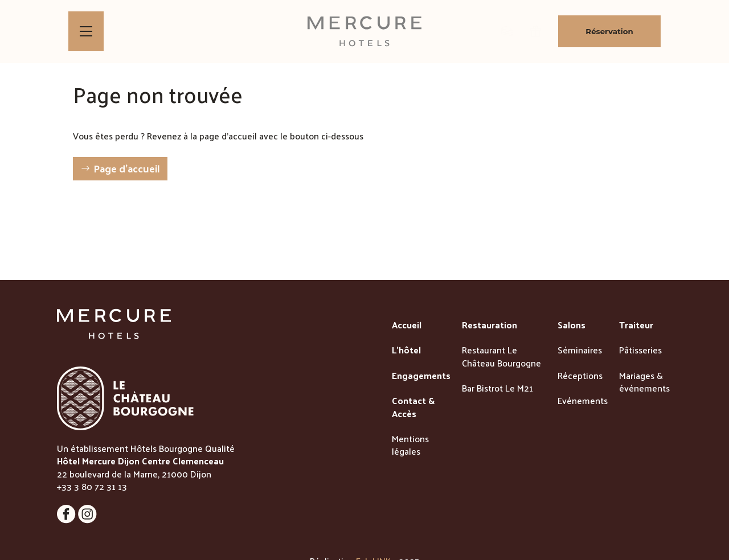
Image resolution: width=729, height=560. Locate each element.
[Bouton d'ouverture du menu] (86, 31)
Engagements (421, 376)
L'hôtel (406, 351)
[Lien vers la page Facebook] (67, 520)
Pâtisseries (640, 351)
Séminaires (580, 351)
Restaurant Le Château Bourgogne (501, 357)
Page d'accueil (127, 168)
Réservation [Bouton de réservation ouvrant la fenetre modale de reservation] (609, 31)
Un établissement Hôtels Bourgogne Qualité (146, 448)
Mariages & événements (644, 383)
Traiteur (636, 326)
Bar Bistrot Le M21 (497, 389)
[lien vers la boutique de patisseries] (507, 31)
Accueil (407, 326)
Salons (572, 326)
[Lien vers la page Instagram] (87, 520)
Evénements (583, 401)
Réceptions (580, 376)
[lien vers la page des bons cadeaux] (536, 31)
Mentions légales (410, 446)
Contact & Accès (413, 408)
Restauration (490, 326)
